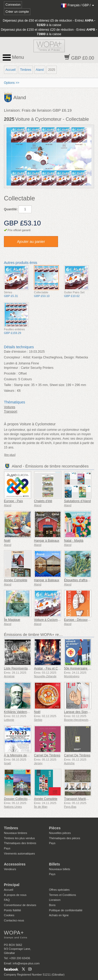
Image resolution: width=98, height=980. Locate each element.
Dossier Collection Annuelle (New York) (31, 799)
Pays (7, 848)
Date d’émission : (16, 352)
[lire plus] (10, 455)
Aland (40, 70)
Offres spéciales (59, 890)
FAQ (7, 900)
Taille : (8, 385)
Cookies (9, 915)
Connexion (13, 5)
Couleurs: (11, 379)
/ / (77, 5)
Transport (11, 412)
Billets (55, 864)
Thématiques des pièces (65, 838)
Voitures (10, 407)
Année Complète (16, 580)
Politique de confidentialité (66, 910)
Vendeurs (10, 869)
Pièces (55, 828)
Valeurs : (10, 391)
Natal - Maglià (74, 541)
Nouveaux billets (60, 869)
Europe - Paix (13, 501)
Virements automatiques (19, 853)
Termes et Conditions (63, 895)
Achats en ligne (59, 915)
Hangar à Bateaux (47, 541)
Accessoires (15, 864)
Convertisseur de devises (20, 905)
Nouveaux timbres (16, 833)
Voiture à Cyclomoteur (49, 620)
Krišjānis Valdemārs (18, 712)
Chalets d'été (43, 501)
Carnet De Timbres (47, 755)
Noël (7, 541)
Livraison (55, 900)
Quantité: (11, 209)
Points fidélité (12, 910)
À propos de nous (15, 895)
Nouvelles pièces (60, 833)
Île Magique (12, 620)
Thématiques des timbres (20, 843)
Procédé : (11, 374)
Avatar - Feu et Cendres (51, 668)
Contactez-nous (14, 920)
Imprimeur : (12, 368)
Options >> (12, 83)
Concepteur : (13, 357)
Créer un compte (17, 12)
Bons (52, 905)
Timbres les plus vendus (19, 838)
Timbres (26, 70)
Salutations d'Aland (77, 501)
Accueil (11, 70)
